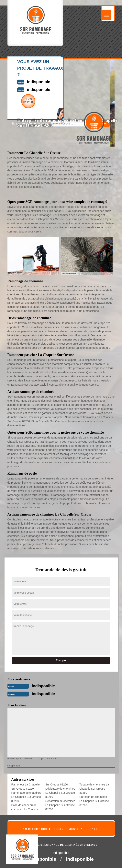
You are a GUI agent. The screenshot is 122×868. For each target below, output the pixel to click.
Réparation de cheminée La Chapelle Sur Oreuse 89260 (60, 805)
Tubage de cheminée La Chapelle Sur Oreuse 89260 (94, 789)
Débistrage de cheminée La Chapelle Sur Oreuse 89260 (60, 793)
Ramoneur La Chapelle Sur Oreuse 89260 (26, 787)
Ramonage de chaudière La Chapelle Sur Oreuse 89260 (26, 797)
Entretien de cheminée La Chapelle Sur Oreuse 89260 (94, 801)
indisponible (43, 686)
